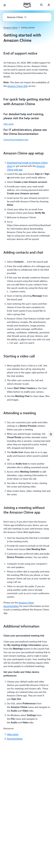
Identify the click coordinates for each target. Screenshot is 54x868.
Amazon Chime (10, 27)
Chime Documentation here (16, 140)
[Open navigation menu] (5, 5)
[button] (17, 17)
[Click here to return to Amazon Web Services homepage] (27, 5)
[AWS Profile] (49, 5)
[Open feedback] (51, 434)
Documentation (15, 739)
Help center (9, 124)
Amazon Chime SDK (17, 86)
